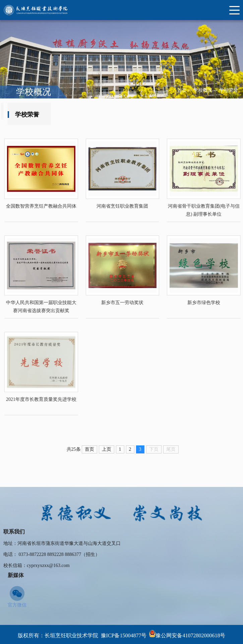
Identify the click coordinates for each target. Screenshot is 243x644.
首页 (182, 90)
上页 (115, 449)
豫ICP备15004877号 (124, 635)
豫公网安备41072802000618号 (190, 635)
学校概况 (203, 90)
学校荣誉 (229, 90)
